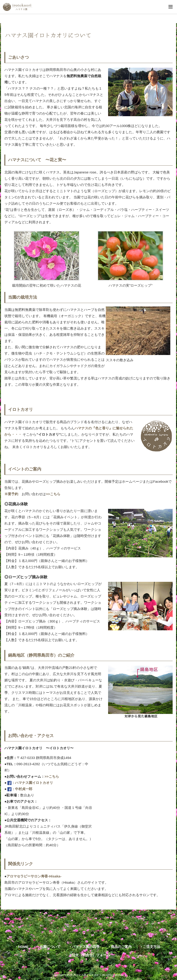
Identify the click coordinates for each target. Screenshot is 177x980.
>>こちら (53, 494)
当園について (50, 947)
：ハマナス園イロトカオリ (30, 783)
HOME (23, 947)
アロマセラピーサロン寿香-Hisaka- (34, 876)
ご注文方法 (152, 947)
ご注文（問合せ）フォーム (89, 955)
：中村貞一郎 (20, 789)
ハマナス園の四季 (86, 947)
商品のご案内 (121, 947)
